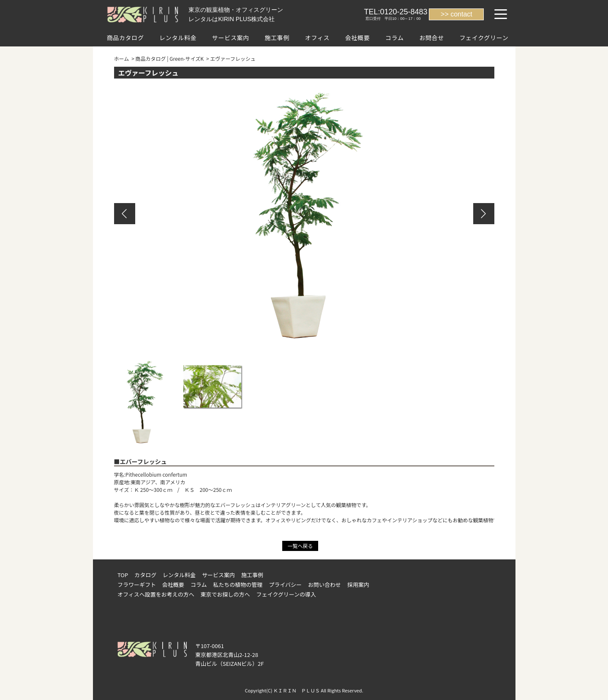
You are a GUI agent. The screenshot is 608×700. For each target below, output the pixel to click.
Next (484, 214)
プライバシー (285, 585)
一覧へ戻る (300, 546)
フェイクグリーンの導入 (286, 594)
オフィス (318, 38)
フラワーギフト (137, 585)
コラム (395, 38)
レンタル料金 (178, 38)
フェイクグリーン (484, 38)
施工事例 (277, 38)
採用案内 (358, 585)
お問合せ (432, 38)
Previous (125, 214)
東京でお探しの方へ (225, 594)
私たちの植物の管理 (238, 585)
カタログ (145, 575)
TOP (123, 575)
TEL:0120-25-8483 (395, 12)
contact (461, 14)
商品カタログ (125, 38)
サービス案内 (231, 38)
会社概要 (358, 38)
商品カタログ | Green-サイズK (170, 58)
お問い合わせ (324, 585)
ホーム (122, 58)
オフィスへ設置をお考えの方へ (156, 594)
